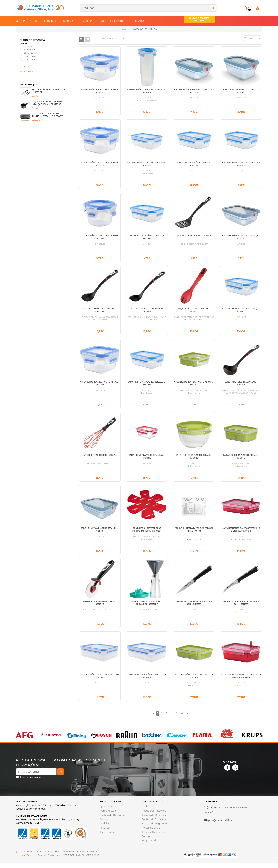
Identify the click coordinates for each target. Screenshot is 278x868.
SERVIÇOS (51, 21)
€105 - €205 (30, 49)
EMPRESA (88, 21)
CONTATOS (138, 21)
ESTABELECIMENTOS (113, 21)
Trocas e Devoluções (153, 837)
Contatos (105, 824)
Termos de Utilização (154, 820)
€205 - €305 (30, 53)
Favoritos (105, 832)
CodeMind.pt (27, 860)
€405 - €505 (30, 60)
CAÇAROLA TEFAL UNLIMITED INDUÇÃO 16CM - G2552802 (48, 103)
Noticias (104, 828)
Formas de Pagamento (155, 828)
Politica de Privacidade (155, 824)
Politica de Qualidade (112, 820)
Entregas (147, 841)
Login (145, 811)
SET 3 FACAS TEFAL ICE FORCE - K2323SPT (49, 91)
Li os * (31, 782)
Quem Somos (108, 811)
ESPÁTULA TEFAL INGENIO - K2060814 (194, 237)
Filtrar (26, 66)
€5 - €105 (28, 46)
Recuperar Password (154, 815)
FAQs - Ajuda (149, 845)
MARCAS (69, 21)
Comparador (107, 837)
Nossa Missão (108, 815)
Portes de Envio (151, 832)
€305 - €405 (30, 56)
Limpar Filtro (26, 71)
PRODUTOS (31, 21)
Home (124, 29)
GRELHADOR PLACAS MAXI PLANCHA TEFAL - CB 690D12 (48, 115)
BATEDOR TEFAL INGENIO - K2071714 (100, 458)
